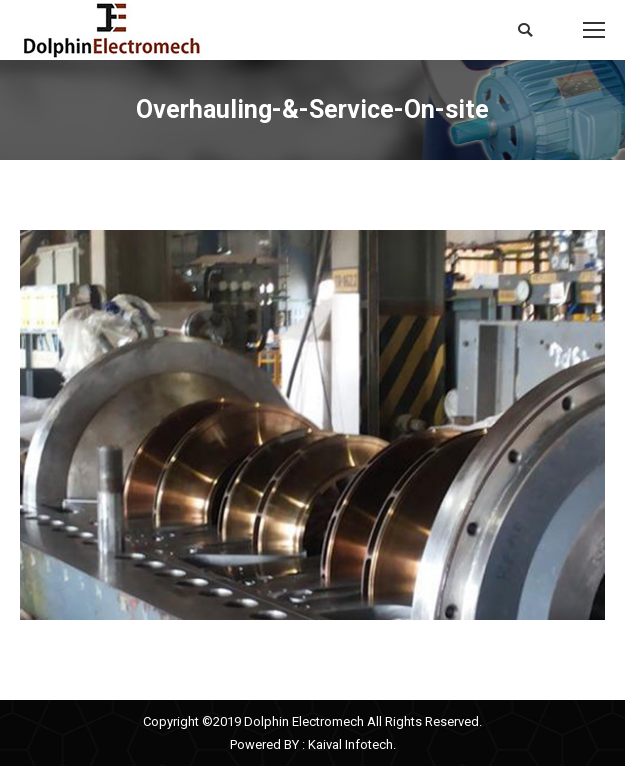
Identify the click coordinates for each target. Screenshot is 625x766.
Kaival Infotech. (352, 744)
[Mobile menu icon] (594, 30)
